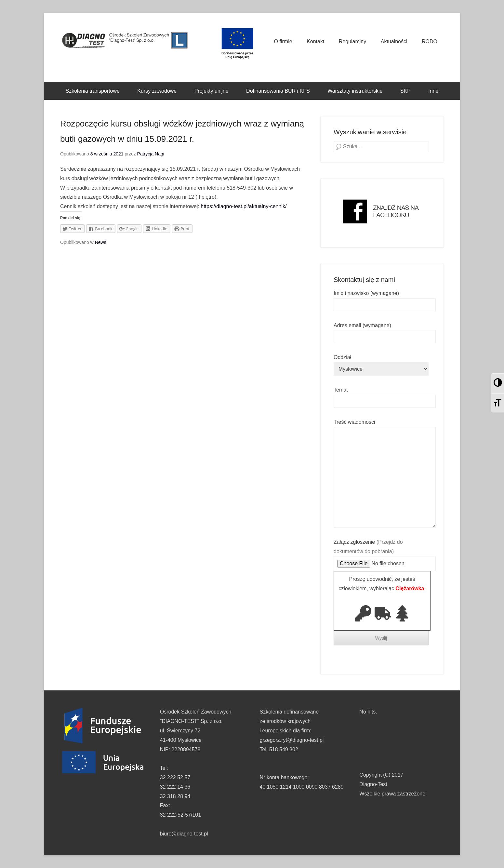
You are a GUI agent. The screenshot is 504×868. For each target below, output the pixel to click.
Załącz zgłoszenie (385, 553)
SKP (405, 91)
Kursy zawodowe (157, 91)
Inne (433, 91)
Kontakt (315, 41)
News (101, 242)
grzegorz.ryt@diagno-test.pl (292, 740)
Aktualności (394, 41)
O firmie (283, 41)
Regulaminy (352, 41)
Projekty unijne (212, 91)
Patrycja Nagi (151, 154)
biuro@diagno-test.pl (184, 834)
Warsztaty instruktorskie (355, 91)
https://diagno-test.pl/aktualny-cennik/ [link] (244, 206)
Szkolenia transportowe (93, 91)
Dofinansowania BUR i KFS (278, 91)
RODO (430, 41)
